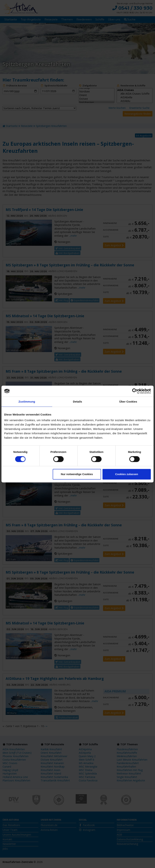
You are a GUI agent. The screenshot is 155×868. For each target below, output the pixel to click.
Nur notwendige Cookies (77, 474)
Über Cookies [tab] (128, 402)
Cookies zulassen (127, 474)
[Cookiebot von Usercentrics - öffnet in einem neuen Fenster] (135, 391)
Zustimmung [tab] (27, 402)
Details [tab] (77, 402)
